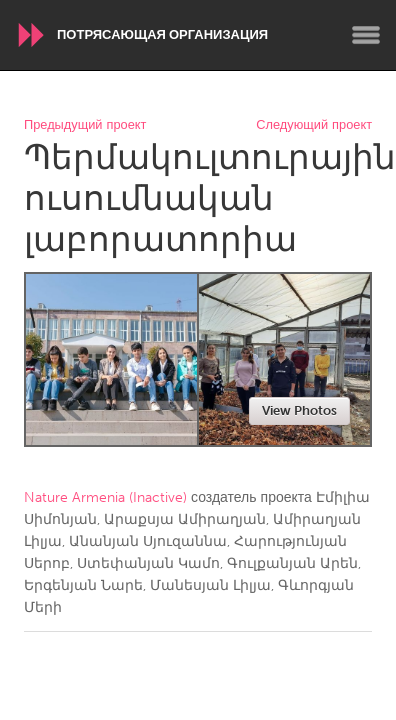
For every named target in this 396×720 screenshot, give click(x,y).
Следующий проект (314, 125)
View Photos (299, 410)
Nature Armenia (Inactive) (105, 497)
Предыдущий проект (85, 125)
